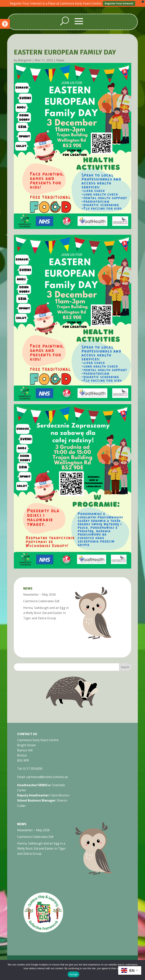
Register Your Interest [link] (119, 3)
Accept (73, 974)
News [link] (60, 60)
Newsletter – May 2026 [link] (39, 594)
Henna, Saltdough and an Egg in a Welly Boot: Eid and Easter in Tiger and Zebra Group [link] (46, 613)
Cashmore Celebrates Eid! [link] (41, 601)
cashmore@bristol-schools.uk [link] (47, 777)
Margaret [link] (25, 60)
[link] (5, 24)
